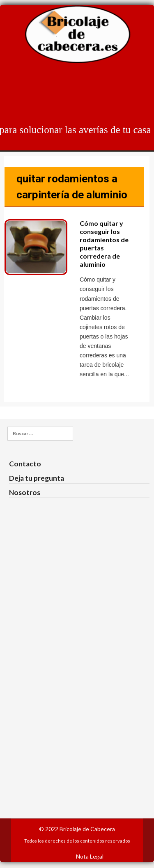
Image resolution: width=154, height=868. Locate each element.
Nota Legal (90, 856)
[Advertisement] (77, 676)
